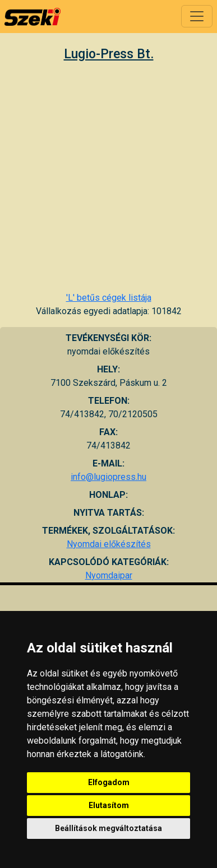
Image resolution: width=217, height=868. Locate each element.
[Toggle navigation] (197, 16)
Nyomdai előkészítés (109, 544)
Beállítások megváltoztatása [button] (108, 828)
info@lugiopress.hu (108, 477)
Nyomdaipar (109, 575)
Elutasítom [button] (109, 805)
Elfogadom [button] (109, 782)
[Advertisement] (105, 176)
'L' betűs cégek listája (109, 298)
